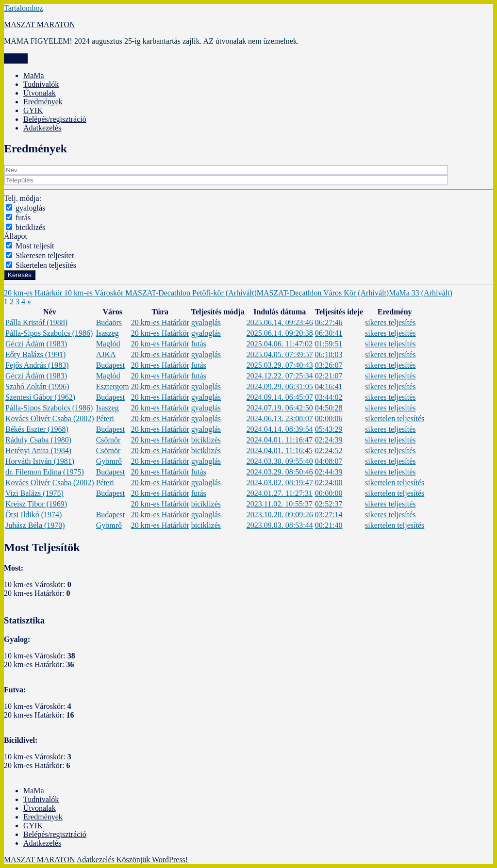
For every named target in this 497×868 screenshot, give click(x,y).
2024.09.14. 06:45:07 (280, 397)
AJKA (106, 354)
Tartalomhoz (24, 8)
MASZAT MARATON (40, 25)
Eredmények (43, 102)
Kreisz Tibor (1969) (36, 504)
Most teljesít (35, 246)
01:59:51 (329, 344)
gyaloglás (30, 208)
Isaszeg (108, 333)
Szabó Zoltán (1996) (37, 386)
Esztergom (113, 386)
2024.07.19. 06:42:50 (280, 408)
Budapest (111, 365)
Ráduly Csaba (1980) (38, 440)
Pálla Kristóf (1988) (36, 322)
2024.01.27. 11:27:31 (280, 493)
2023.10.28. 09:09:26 (280, 515)
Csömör (108, 440)
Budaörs (109, 322)
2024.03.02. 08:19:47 (280, 483)
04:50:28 (329, 408)
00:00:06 (329, 418)
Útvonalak (40, 93)
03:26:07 (329, 365)
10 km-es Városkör (95, 293)
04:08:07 (329, 461)
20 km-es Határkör (34, 293)
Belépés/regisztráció (55, 119)
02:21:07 (329, 376)
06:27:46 (329, 322)
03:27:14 (329, 515)
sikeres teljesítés (390, 322)
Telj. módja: (23, 198)
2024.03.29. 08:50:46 (280, 472)
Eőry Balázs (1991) (35, 354)
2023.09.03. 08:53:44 (280, 525)
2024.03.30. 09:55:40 (280, 461)
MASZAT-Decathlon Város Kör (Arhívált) (323, 293)
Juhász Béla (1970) (35, 525)
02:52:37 (329, 504)
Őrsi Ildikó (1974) (33, 515)
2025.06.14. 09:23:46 (280, 322)
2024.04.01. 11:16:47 (280, 440)
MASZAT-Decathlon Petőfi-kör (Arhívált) (191, 293)
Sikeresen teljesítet (45, 255)
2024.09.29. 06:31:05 (280, 386)
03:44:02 (329, 397)
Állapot (16, 236)
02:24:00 (329, 483)
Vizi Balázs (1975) (34, 493)
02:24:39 (329, 440)
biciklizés (30, 227)
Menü (16, 58)
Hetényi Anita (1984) (38, 450)
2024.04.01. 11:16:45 (280, 450)
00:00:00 (329, 493)
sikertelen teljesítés (395, 418)
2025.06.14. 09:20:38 (280, 333)
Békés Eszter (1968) (37, 429)
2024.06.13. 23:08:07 (280, 418)
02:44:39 (329, 472)
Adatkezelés (42, 128)
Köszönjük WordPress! (152, 860)
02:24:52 (329, 450)
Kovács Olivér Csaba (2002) (50, 418)
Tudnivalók (41, 84)
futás (23, 218)
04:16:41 (329, 386)
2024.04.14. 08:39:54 (280, 429)
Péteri (105, 418)
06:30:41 (329, 333)
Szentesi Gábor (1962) (40, 397)
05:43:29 (329, 429)
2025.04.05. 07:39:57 (280, 354)
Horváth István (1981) (40, 461)
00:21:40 (329, 525)
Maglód (108, 344)
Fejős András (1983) (37, 365)
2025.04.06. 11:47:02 (280, 344)
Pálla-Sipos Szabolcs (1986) (49, 333)
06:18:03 (329, 354)
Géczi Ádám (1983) (36, 344)
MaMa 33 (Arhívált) (421, 293)
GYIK (33, 110)
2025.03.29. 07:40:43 (280, 365)
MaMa (34, 75)
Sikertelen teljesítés (46, 265)
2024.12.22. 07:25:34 (280, 376)
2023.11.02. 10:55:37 (280, 504)
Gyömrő (109, 461)
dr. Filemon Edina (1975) (45, 472)
